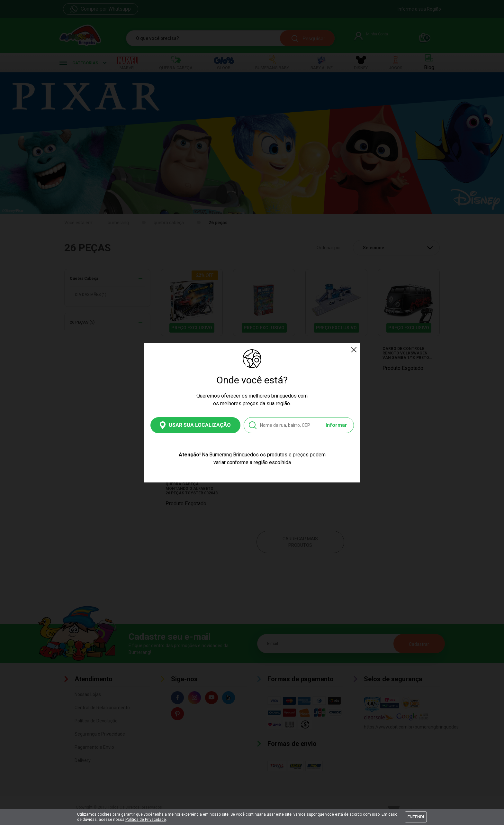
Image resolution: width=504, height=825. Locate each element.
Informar (336, 425)
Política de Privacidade (146, 820)
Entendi (416, 817)
